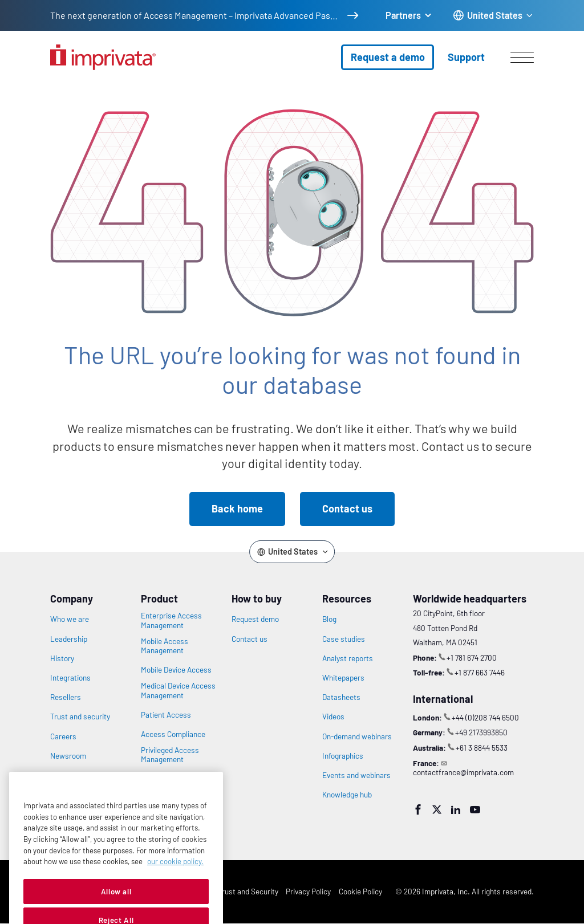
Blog (329, 619)
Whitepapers (343, 678)
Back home (237, 508)
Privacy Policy (308, 891)
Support (466, 57)
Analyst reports (348, 658)
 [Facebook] (418, 809)
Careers (63, 736)
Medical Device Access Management (178, 690)
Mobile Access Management (165, 646)
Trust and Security (248, 891)
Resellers (66, 697)
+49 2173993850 (481, 732)
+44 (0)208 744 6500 (485, 717)
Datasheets (341, 697)
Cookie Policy (360, 891)
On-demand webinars (357, 736)
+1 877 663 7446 (480, 672)
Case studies (344, 639)
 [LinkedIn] (456, 809)
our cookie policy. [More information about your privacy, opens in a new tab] (175, 883)
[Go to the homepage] (103, 57)
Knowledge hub (347, 795)
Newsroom (68, 756)
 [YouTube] (475, 809)
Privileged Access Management (170, 755)
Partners (403, 15)
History (62, 658)
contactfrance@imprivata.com (463, 772)
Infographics (343, 756)
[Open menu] (522, 57)
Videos (333, 717)
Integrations (70, 678)
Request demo (255, 619)
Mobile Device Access (176, 670)
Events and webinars (356, 775)
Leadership (69, 639)
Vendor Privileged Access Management (175, 780)
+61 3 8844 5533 (482, 748)
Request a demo (388, 57)
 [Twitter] (437, 809)
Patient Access (166, 715)
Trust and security (80, 717)
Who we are (70, 619)
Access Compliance (173, 734)
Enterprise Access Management (171, 620)
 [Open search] (7, 76)
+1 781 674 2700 (472, 658)
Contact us (347, 508)
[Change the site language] (493, 16)
